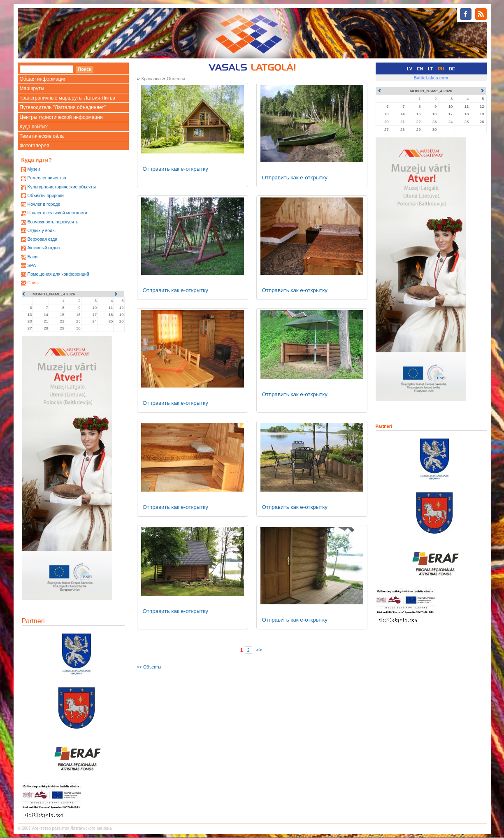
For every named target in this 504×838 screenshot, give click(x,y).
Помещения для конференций (58, 274)
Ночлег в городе (44, 204)
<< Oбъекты (149, 667)
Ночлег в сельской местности (57, 213)
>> (259, 650)
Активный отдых (44, 248)
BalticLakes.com (431, 78)
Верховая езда (42, 239)
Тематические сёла (42, 136)
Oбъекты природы (46, 195)
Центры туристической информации (61, 117)
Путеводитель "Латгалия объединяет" (63, 107)
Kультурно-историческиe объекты (61, 187)
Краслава (151, 79)
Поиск (33, 283)
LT (430, 69)
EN (420, 69)
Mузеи (34, 169)
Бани (32, 257)
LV (410, 69)
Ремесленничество (46, 178)
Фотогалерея (35, 146)
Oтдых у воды (41, 230)
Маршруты (32, 88)
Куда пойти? (34, 127)
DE (452, 69)
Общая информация (43, 79)
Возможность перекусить (53, 222)
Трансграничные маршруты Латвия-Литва (68, 98)
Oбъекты (176, 79)
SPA (31, 265)
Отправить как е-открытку (176, 169)
